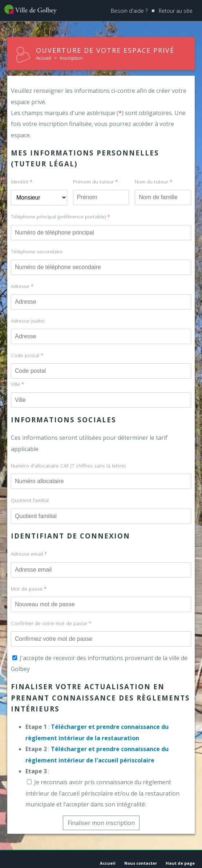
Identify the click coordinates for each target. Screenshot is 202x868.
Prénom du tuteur (95, 182)
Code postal (27, 355)
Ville (17, 384)
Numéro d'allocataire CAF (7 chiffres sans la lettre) (68, 465)
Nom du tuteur (153, 182)
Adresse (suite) (28, 321)
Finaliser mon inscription (101, 823)
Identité (22, 182)
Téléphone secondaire (37, 251)
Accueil (44, 58)
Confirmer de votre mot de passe (51, 623)
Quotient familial (30, 500)
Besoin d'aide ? (129, 11)
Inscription (71, 58)
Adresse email (29, 554)
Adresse (22, 286)
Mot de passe (29, 589)
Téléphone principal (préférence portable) (60, 216)
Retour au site (176, 11)
